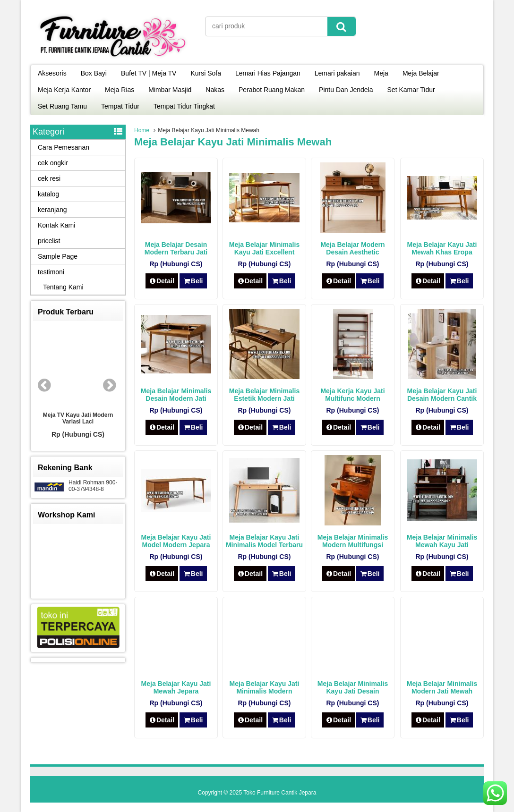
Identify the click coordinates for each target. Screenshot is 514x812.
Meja (381, 73)
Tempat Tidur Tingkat (184, 106)
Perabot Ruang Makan (272, 90)
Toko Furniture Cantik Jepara (280, 793)
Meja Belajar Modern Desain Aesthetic (352, 248)
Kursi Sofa (206, 73)
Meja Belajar (421, 73)
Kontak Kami (56, 225)
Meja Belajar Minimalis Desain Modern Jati (176, 395)
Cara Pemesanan (64, 147)
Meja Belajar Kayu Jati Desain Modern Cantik (442, 395)
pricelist (49, 241)
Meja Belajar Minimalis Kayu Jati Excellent (264, 248)
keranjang (52, 210)
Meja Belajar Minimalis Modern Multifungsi (353, 541)
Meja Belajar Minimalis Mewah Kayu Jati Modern (442, 545)
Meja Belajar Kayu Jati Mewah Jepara (176, 687)
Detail (162, 281)
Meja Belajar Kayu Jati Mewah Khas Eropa (442, 248)
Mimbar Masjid (170, 90)
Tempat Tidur (120, 106)
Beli (193, 281)
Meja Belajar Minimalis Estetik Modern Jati (264, 395)
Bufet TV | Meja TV (149, 73)
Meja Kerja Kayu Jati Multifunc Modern (352, 395)
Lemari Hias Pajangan (268, 73)
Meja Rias (120, 90)
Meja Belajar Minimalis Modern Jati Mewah (442, 687)
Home (142, 130)
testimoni (51, 272)
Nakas (215, 90)
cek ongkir (53, 163)
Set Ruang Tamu (62, 106)
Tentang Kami (63, 287)
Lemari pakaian (337, 73)
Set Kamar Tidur (411, 90)
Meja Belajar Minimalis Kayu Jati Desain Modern (353, 691)
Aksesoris (52, 73)
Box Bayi (94, 73)
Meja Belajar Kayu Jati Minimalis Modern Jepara (265, 691)
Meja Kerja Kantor (64, 90)
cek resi (49, 178)
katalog (48, 194)
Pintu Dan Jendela (346, 90)
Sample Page (58, 256)
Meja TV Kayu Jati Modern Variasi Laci (78, 418)
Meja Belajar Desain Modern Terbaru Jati (176, 248)
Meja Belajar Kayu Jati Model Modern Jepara (176, 541)
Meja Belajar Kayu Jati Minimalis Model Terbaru (264, 541)
